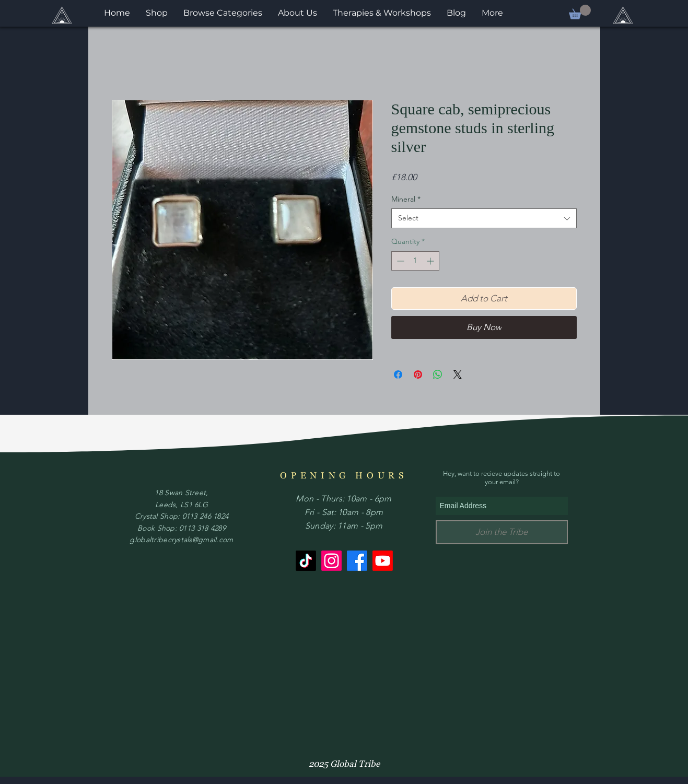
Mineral (406, 199)
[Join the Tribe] (502, 532)
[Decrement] (399, 261)
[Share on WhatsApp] (438, 375)
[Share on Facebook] (398, 375)
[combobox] (484, 218)
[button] (580, 12)
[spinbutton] (415, 261)
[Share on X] (458, 375)
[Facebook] (357, 561)
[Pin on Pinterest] (418, 375)
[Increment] (431, 261)
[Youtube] (383, 561)
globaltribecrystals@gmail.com (181, 540)
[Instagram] (331, 561)
